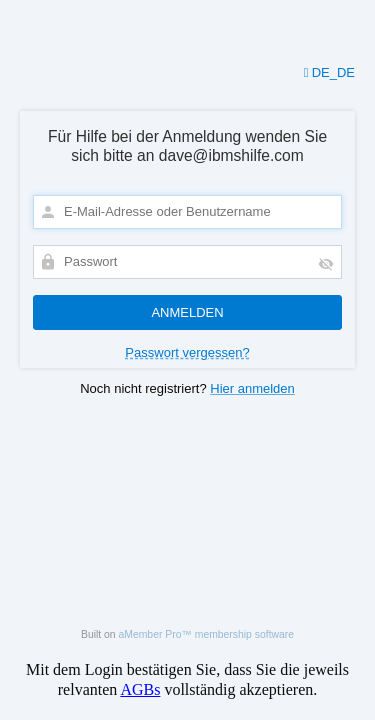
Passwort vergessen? (187, 352)
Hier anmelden (252, 388)
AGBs (140, 689)
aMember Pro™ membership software (207, 634)
